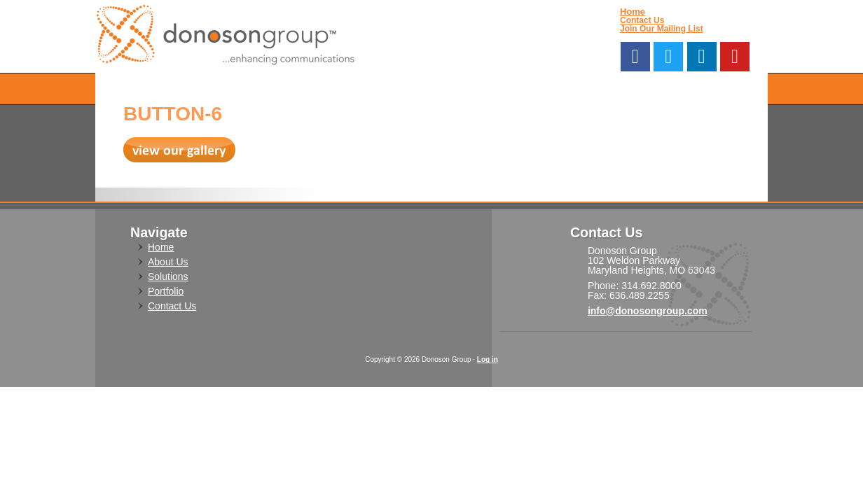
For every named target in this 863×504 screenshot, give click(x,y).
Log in (488, 359)
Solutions (168, 276)
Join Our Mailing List (662, 29)
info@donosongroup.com (648, 311)
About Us (168, 262)
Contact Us (642, 20)
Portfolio (166, 291)
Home (633, 12)
